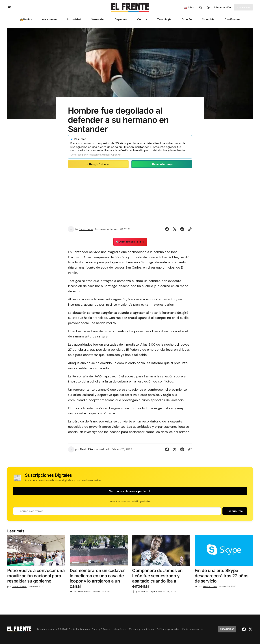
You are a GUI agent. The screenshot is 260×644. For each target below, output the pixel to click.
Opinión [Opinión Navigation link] (187, 19)
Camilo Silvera (19, 586)
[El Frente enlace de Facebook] (244, 629)
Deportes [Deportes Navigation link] (121, 19)
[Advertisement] (130, 195)
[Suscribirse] (243, 7)
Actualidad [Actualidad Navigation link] (74, 19)
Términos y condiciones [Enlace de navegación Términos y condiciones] (141, 629)
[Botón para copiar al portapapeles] (189, 229)
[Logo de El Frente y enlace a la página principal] (130, 7)
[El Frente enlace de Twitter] (250, 629)
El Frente (105, 629)
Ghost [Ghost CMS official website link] (95, 629)
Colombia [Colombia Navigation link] (208, 19)
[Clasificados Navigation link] (231, 19)
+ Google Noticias (98, 164)
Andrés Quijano (149, 592)
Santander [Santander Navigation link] (98, 19)
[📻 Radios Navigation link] (27, 19)
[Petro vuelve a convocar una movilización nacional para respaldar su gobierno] (36, 577)
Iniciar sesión (222, 7)
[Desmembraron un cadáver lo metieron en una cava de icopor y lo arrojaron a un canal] (99, 579)
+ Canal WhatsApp (162, 164)
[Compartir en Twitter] (175, 229)
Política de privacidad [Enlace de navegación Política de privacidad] (168, 629)
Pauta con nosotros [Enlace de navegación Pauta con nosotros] (193, 629)
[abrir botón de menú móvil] (9, 8)
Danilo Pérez (86, 229)
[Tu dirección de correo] (117, 511)
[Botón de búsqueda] (201, 7)
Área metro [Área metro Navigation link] (49, 19)
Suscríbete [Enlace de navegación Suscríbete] (120, 629)
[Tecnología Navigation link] (164, 19)
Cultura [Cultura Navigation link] (142, 19)
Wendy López (210, 586)
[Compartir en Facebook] (168, 229)
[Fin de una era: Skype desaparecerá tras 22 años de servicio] (224, 577)
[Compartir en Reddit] (182, 229)
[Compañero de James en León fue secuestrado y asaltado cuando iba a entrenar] (161, 579)
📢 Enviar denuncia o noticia (130, 242)
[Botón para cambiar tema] (208, 7)
